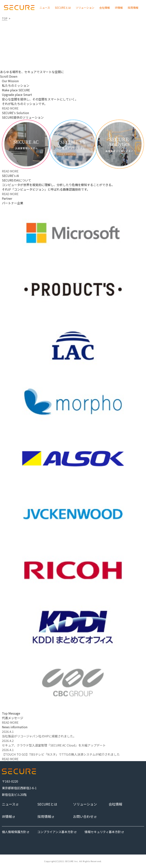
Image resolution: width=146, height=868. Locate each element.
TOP (5, 18)
